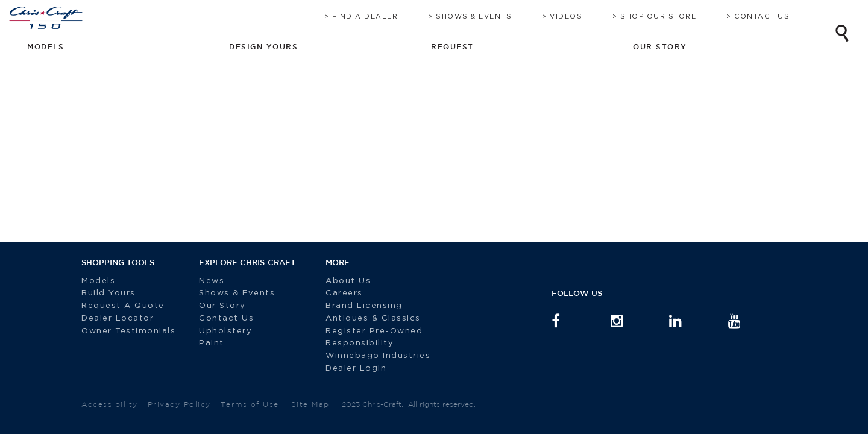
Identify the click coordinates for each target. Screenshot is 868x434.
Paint (212, 343)
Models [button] (504, 46)
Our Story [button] (772, 46)
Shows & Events (486, 17)
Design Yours (594, 46)
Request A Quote (124, 306)
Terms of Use (250, 404)
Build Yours (108, 293)
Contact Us (774, 17)
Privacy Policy (179, 404)
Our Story (222, 306)
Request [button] (687, 46)
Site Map (310, 404)
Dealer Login (347, 369)
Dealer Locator (118, 319)
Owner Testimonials (130, 331)
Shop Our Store (670, 17)
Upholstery (225, 331)
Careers (335, 293)
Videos (578, 17)
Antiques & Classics (364, 319)
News (212, 281)
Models (98, 281)
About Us (339, 281)
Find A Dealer (377, 17)
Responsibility (351, 343)
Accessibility (110, 404)
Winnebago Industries (369, 356)
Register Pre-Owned (367, 331)
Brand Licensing (355, 306)
